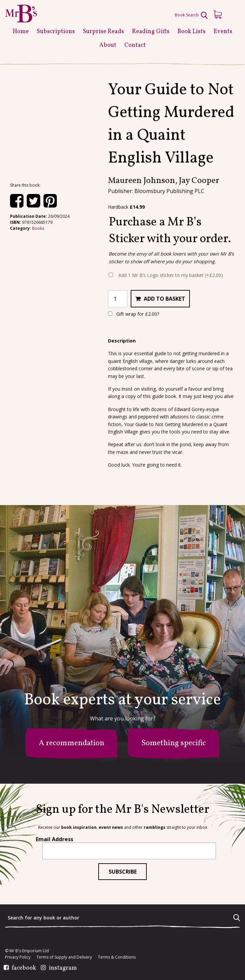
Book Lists (192, 32)
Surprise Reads (103, 32)
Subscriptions (56, 32)
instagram (63, 968)
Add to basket (164, 299)
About (108, 45)
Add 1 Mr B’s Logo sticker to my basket (171, 275)
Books (38, 228)
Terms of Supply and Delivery (64, 957)
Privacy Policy (18, 957)
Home (21, 32)
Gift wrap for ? (134, 314)
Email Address (54, 839)
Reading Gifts (151, 32)
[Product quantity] (118, 299)
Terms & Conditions (117, 957)
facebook (24, 968)
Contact (135, 45)
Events (223, 32)
